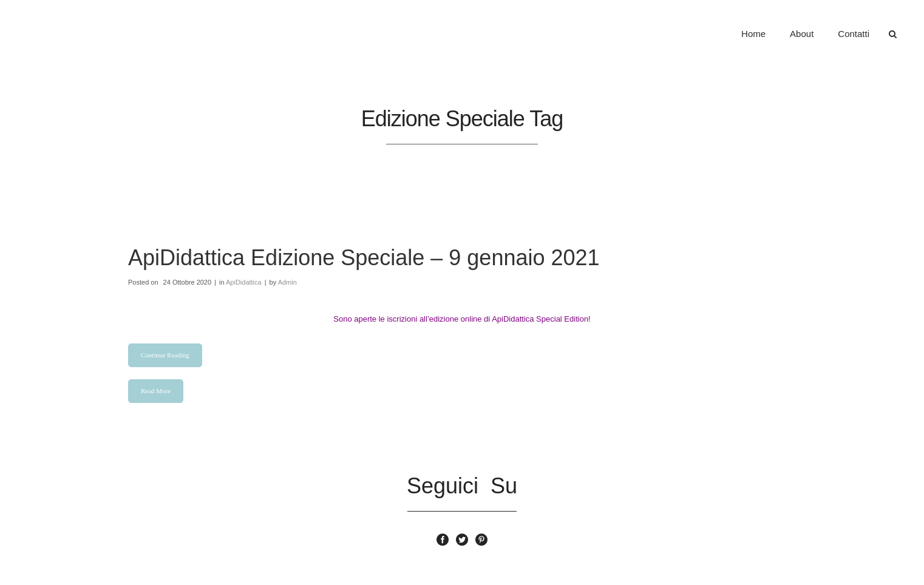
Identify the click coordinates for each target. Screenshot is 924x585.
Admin (287, 282)
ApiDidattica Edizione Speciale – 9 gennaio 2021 (364, 258)
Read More (156, 391)
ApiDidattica (244, 282)
